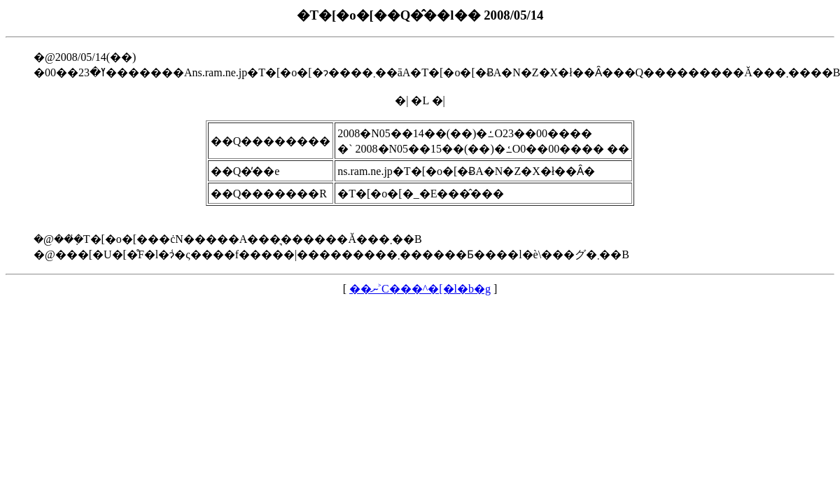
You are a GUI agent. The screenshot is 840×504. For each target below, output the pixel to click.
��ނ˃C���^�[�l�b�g (420, 289)
